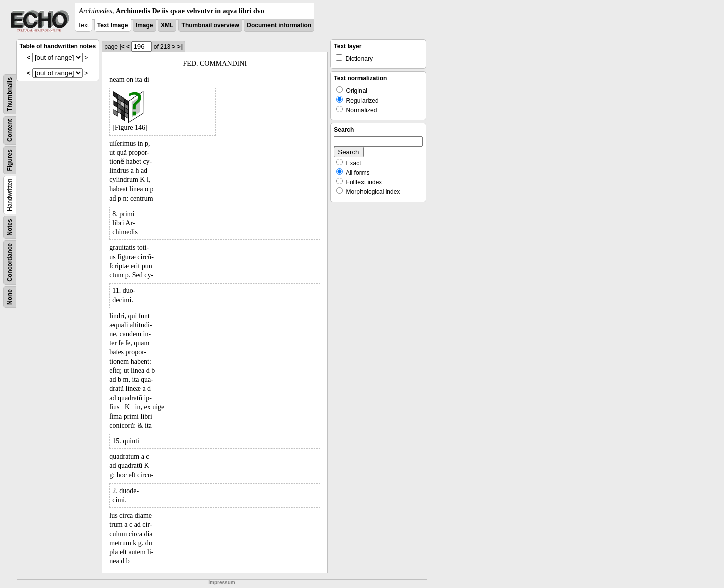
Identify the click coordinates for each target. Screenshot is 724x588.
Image (145, 25)
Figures (10, 160)
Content (10, 130)
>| (180, 47)
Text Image (113, 25)
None (10, 297)
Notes (10, 227)
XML (167, 25)
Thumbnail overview (210, 25)
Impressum (221, 583)
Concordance (10, 263)
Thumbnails (10, 94)
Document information (279, 25)
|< (122, 47)
